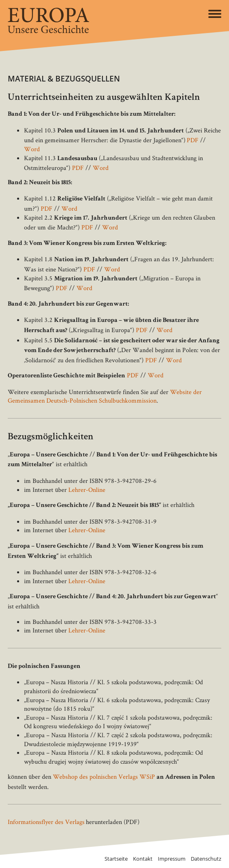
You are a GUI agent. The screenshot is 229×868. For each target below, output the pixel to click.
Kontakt (143, 859)
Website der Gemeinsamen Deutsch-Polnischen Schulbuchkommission (105, 396)
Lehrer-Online (87, 490)
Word (32, 149)
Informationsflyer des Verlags (46, 822)
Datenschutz (206, 859)
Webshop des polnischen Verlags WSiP (104, 777)
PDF (193, 140)
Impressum (172, 859)
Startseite (116, 859)
